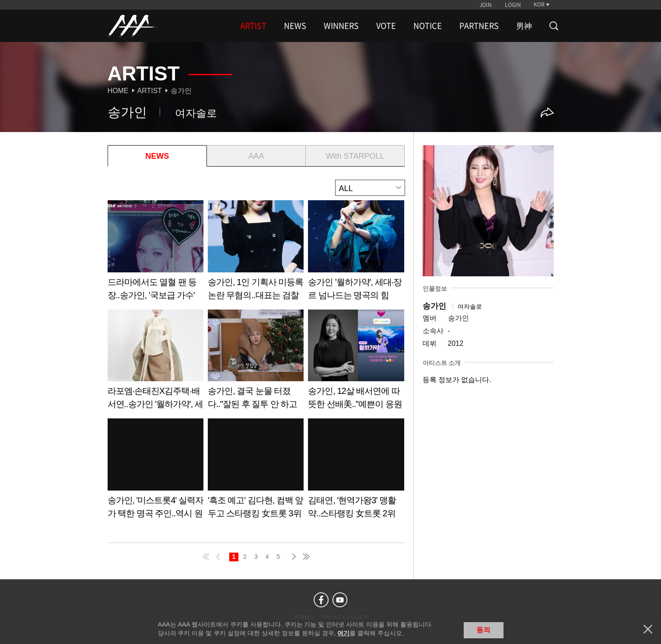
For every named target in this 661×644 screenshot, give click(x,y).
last (306, 557)
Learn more (156, 253)
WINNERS (341, 26)
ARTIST (253, 26)
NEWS (295, 26)
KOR (539, 4)
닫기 (648, 629)
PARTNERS (479, 26)
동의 (483, 630)
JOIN (486, 5)
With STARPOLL (355, 156)
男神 (524, 26)
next (292, 557)
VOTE (386, 26)
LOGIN (513, 5)
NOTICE (428, 26)
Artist (150, 91)
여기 (343, 633)
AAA (256, 156)
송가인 (181, 91)
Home (118, 91)
